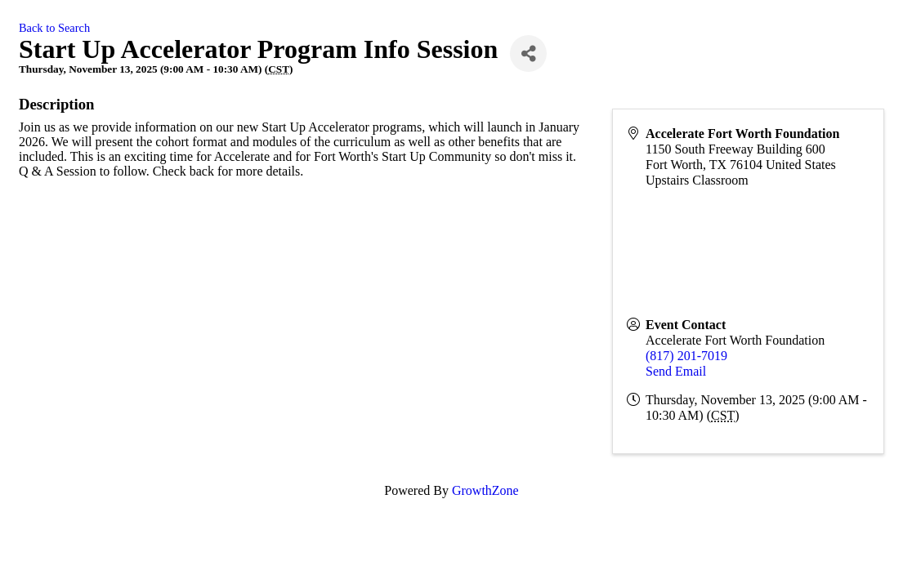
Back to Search (54, 28)
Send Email (676, 371)
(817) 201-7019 (686, 356)
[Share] (528, 53)
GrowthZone (485, 490)
